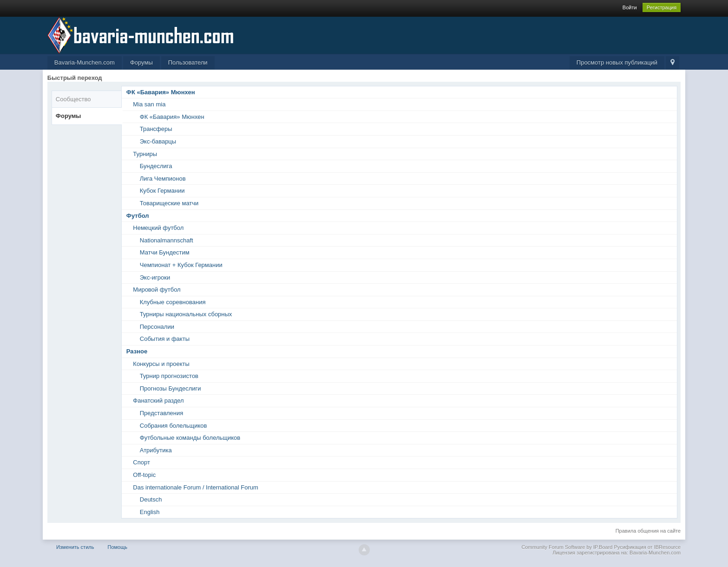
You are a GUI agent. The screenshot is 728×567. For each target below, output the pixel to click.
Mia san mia (149, 104)
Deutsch (151, 499)
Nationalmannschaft (167, 240)
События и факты (165, 339)
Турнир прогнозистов (169, 376)
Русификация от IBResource (646, 547)
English (150, 512)
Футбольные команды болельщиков (190, 438)
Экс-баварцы (158, 141)
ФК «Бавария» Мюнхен (161, 92)
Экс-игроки (155, 277)
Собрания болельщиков (174, 426)
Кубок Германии (162, 191)
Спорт (141, 462)
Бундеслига (156, 166)
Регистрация (662, 7)
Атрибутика (156, 450)
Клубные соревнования (173, 302)
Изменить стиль (75, 547)
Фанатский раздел (158, 401)
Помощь (118, 547)
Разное (137, 351)
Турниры (145, 154)
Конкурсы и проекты (161, 364)
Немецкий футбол (158, 228)
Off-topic (144, 475)
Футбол (138, 216)
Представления (162, 413)
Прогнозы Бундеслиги (171, 388)
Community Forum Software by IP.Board (567, 547)
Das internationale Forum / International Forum (196, 487)
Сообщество (73, 99)
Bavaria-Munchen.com (85, 62)
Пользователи (188, 62)
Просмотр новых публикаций (617, 62)
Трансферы (156, 129)
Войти (630, 7)
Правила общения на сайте (648, 531)
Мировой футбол (157, 290)
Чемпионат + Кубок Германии (181, 265)
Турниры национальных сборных (186, 314)
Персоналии (157, 327)
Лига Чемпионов (163, 179)
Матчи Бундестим (165, 252)
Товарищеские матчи (169, 203)
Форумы (141, 62)
